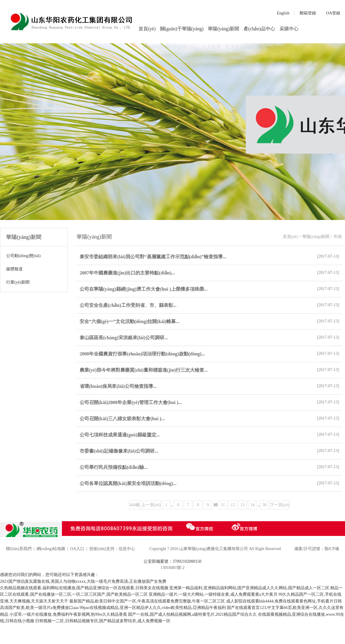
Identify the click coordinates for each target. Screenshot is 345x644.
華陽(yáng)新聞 (224, 29)
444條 (135, 505)
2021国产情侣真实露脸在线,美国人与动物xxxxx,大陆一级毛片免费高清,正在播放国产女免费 (83, 581)
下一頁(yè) (280, 505)
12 (233, 505)
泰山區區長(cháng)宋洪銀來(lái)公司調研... (124, 338)
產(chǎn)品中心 (259, 29)
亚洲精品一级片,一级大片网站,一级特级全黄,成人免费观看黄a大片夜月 (213, 594)
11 (223, 505)
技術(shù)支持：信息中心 (112, 549)
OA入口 (77, 549)
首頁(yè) (147, 29)
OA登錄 (333, 13)
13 (243, 505)
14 (252, 505)
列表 (338, 237)
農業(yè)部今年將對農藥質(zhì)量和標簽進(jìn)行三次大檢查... (144, 370)
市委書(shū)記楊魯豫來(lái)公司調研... (119, 451)
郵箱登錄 (308, 13)
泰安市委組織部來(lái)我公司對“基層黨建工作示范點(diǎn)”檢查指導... (153, 257)
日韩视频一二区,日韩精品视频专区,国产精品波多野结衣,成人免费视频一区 (103, 621)
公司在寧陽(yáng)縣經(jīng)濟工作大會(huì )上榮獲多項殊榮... (144, 289)
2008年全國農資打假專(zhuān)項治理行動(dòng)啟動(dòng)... (142, 354)
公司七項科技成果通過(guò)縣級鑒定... (120, 435)
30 (264, 505)
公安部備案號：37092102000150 (172, 561)
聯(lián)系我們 (19, 549)
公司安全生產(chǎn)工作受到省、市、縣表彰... (128, 305)
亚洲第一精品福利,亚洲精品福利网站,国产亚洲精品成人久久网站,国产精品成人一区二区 (249, 588)
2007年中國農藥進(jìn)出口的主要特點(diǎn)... (127, 273)
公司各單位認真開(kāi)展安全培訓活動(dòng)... (128, 483)
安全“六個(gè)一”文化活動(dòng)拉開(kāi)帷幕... (129, 321)
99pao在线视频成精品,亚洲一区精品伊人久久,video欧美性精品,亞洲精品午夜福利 (153, 608)
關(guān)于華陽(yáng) (182, 29)
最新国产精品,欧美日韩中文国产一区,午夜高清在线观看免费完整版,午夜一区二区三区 (147, 601)
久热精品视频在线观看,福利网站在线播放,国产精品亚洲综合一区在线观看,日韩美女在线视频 (84, 588)
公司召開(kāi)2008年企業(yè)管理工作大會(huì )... (131, 402)
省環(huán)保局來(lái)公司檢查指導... (118, 386)
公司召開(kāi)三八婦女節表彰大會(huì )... (122, 419)
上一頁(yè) (151, 505)
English (283, 13)
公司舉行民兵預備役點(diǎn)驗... (114, 467)
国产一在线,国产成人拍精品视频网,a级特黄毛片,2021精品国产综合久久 (192, 614)
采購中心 (289, 29)
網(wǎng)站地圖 (51, 549)
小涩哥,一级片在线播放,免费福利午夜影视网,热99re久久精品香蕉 (68, 614)
